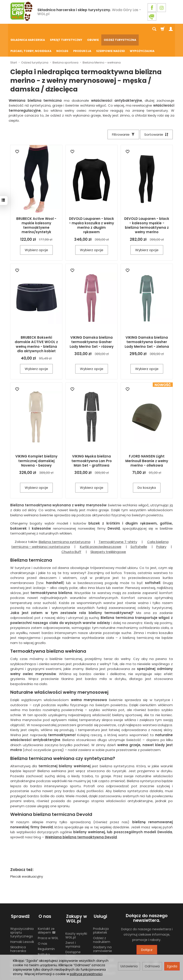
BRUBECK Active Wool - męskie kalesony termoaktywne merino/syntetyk (36, 204)
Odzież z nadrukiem (102, 917)
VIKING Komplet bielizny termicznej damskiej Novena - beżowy (36, 439)
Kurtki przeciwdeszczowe (101, 525)
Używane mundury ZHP (104, 935)
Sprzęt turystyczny (66, 29)
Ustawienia (129, 966)
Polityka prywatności (47, 933)
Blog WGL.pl (47, 941)
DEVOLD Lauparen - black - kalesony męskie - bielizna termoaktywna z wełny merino (147, 204)
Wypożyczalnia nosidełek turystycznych (105, 947)
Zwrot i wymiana (73, 922)
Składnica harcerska (28, 29)
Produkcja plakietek (101, 908)
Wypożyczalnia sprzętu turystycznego (22, 910)
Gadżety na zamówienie (103, 926)
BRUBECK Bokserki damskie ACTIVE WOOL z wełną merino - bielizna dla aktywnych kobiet (36, 323)
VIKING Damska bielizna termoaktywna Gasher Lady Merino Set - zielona (147, 320)
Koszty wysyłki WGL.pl (76, 913)
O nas (43, 921)
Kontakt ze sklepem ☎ (47, 908)
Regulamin (46, 926)
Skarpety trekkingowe (108, 530)
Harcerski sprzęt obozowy (22, 950)
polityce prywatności (86, 974)
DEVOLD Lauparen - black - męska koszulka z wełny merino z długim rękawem (91, 204)
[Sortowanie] (156, 113)
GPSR (69, 942)
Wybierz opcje (36, 228)
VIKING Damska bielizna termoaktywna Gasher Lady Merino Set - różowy (92, 320)
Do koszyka (147, 466)
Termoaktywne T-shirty (118, 520)
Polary (161, 525)
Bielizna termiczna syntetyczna (65, 520)
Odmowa (152, 966)
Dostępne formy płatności (73, 933)
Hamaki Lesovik (22, 919)
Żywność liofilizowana (20, 941)
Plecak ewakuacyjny (27, 855)
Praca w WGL (48, 915)
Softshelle (139, 525)
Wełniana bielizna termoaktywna (81, 816)
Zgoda (172, 966)
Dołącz (147, 928)
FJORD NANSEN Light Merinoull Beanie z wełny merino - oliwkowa (147, 439)
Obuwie (93, 29)
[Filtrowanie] (122, 113)
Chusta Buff (71, 530)
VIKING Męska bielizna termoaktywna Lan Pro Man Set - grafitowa (92, 439)
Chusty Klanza (21, 934)
